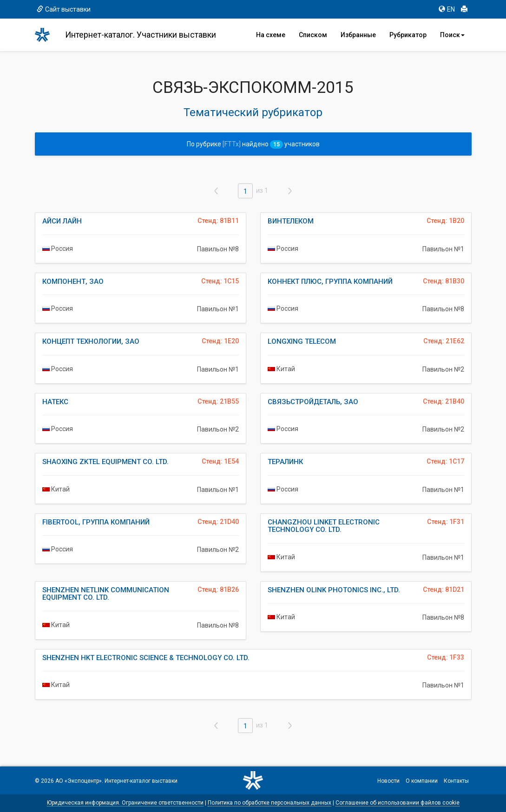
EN (447, 9)
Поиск (452, 35)
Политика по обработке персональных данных (269, 803)
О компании (422, 781)
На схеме (271, 35)
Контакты (456, 781)
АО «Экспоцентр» (79, 781)
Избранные (358, 35)
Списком (313, 35)
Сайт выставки (64, 9)
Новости (388, 781)
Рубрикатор (408, 35)
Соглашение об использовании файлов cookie (398, 803)
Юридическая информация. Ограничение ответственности (125, 803)
